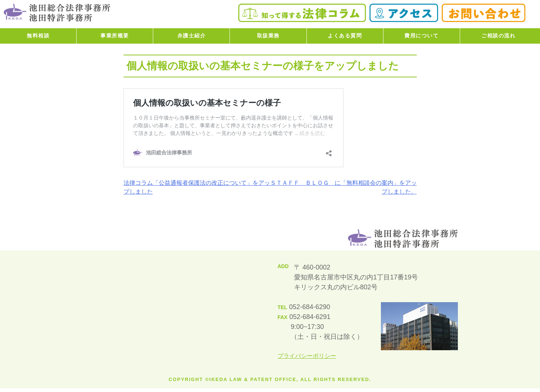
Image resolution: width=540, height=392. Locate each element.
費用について (421, 36)
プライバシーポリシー (307, 356)
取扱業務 (268, 36)
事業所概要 (115, 36)
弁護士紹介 (192, 36)
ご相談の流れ (498, 36)
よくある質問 (345, 36)
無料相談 (38, 36)
